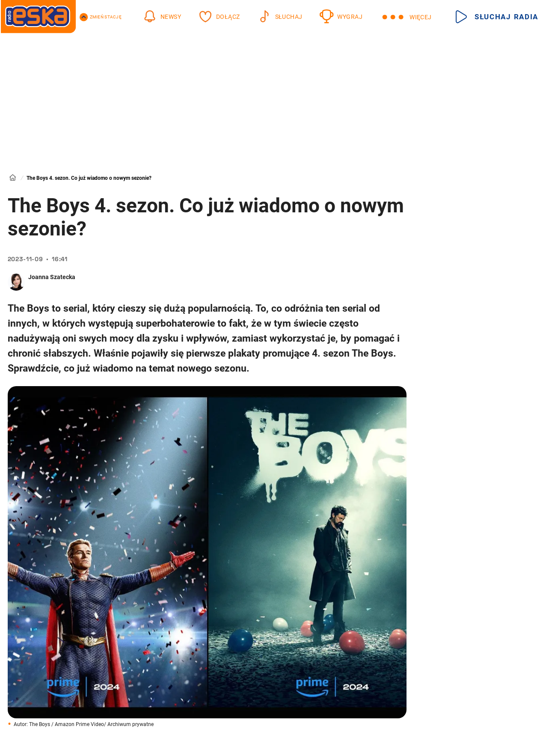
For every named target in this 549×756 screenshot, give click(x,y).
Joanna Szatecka (52, 277)
